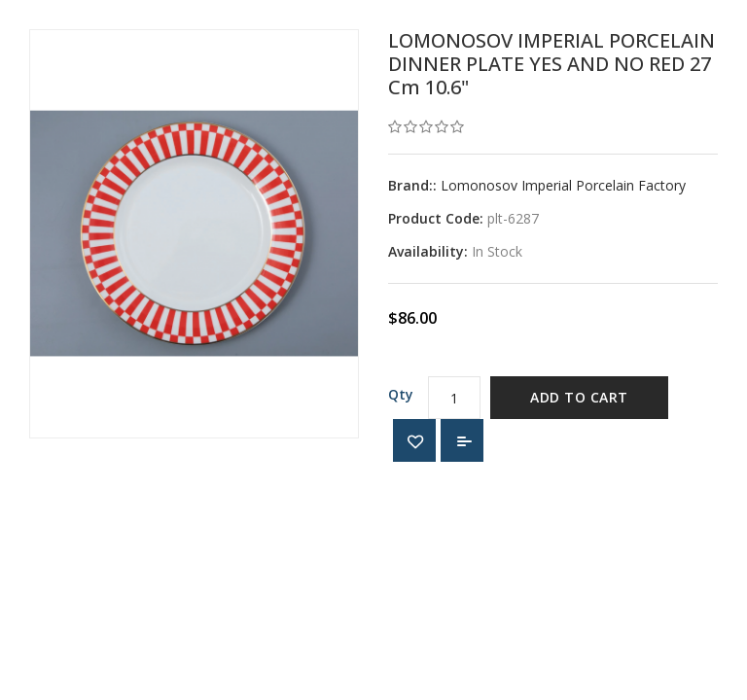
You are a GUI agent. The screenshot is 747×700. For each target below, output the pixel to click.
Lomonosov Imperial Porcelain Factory (563, 185)
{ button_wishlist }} (414, 440)
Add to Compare (462, 440)
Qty (401, 394)
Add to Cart (579, 397)
